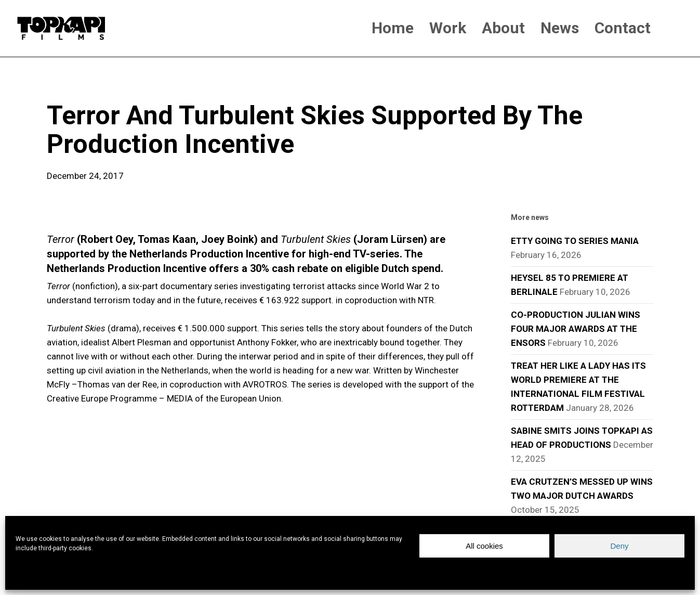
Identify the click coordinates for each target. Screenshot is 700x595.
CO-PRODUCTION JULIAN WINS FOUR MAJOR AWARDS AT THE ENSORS (576, 329)
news (63, 83)
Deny (619, 546)
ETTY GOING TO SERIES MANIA (575, 241)
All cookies (484, 546)
